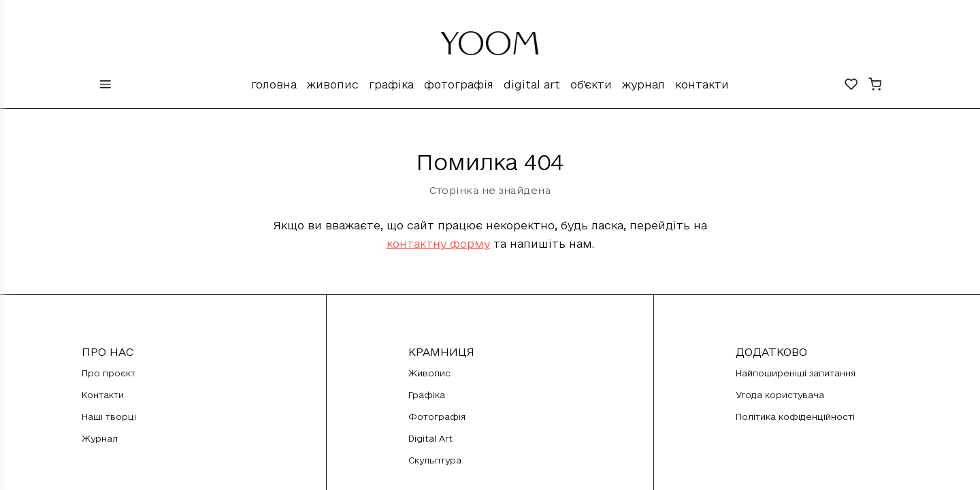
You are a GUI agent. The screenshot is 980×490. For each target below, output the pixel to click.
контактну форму (438, 244)
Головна (274, 84)
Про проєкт (109, 373)
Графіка (391, 84)
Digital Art (532, 84)
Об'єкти (591, 84)
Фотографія (459, 84)
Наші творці (109, 416)
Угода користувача (780, 395)
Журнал (643, 84)
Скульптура (435, 460)
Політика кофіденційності (795, 416)
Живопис (333, 84)
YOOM (490, 49)
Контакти (702, 84)
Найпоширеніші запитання (796, 373)
